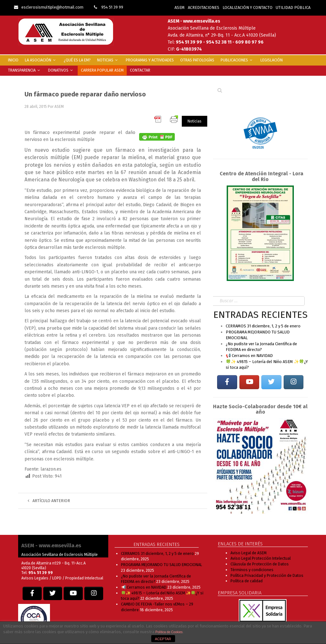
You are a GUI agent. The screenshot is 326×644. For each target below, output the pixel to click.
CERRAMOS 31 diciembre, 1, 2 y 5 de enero (263, 326)
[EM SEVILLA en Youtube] (249, 382)
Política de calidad (247, 581)
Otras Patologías (197, 60)
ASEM (180, 7)
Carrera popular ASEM (102, 70)
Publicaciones (237, 60)
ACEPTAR (163, 639)
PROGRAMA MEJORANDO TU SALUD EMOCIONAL (162, 565)
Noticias (108, 60)
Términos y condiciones (252, 570)
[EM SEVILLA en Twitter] (271, 382)
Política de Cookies (169, 632)
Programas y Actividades (150, 60)
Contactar (140, 70)
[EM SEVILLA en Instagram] (294, 382)
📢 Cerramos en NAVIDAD (249, 356)
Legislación (272, 60)
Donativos (61, 70)
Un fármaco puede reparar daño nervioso (85, 94)
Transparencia (25, 70)
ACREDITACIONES (204, 7)
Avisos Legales (35, 578)
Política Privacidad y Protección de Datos (267, 575)
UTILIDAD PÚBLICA (293, 7)
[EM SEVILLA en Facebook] (227, 382)
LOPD (57, 578)
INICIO (13, 60)
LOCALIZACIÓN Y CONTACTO (248, 7)
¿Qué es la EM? (77, 60)
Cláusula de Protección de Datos (260, 564)
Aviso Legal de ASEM (248, 553)
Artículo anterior (49, 501)
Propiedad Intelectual (84, 578)
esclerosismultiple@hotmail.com (49, 7)
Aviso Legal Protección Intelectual (261, 558)
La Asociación (41, 60)
